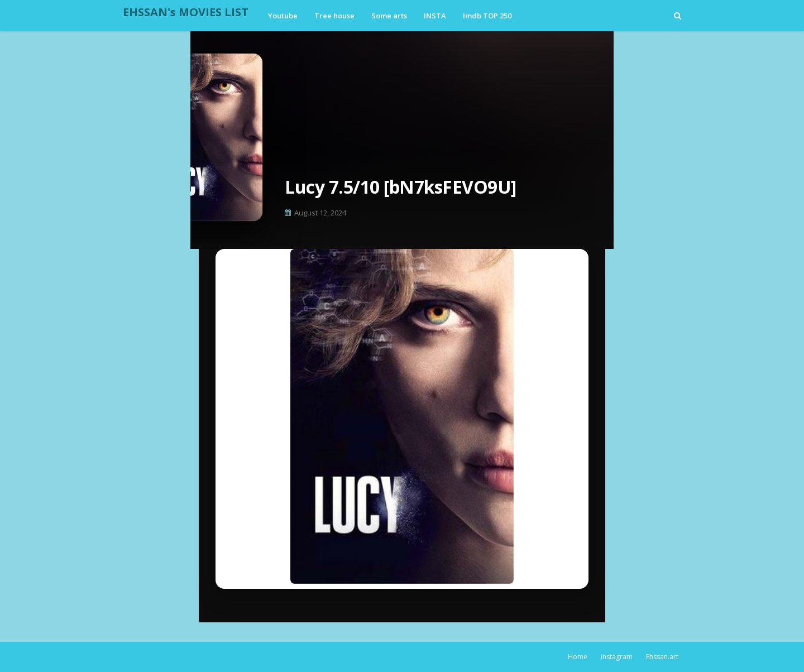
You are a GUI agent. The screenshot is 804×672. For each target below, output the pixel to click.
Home (578, 657)
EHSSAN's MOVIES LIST (186, 12)
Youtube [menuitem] (283, 16)
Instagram (617, 657)
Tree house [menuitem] (334, 16)
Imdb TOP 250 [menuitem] (487, 16)
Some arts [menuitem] (389, 16)
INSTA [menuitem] (435, 16)
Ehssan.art (662, 657)
